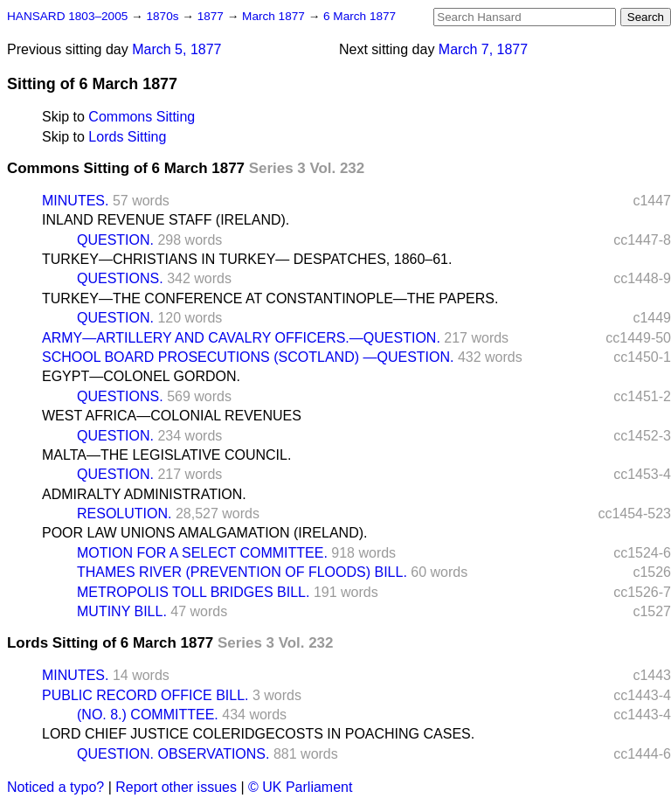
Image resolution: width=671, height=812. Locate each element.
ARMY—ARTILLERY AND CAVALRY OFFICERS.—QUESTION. (241, 338)
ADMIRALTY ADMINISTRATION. (144, 494)
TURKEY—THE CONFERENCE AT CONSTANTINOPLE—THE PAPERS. (270, 298)
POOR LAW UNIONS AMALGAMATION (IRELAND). (205, 533)
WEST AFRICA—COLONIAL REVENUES (172, 416)
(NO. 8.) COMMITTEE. (148, 715)
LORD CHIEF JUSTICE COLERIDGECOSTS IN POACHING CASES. (258, 734)
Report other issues (176, 787)
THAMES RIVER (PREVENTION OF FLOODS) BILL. (242, 572)
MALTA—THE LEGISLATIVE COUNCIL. (166, 455)
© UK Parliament (300, 787)
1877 (212, 16)
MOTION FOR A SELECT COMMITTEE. (202, 553)
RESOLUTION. (124, 514)
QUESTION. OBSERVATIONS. (173, 754)
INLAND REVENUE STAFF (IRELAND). (166, 220)
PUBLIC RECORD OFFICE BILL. (145, 695)
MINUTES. (75, 201)
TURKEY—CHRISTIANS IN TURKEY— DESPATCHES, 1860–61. (247, 259)
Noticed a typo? (55, 787)
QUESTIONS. (120, 278)
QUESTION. (115, 240)
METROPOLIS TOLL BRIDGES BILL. (193, 592)
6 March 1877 (360, 16)
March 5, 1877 (176, 49)
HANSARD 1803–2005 (67, 16)
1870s (164, 16)
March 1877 (275, 16)
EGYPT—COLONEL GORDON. (141, 376)
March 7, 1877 (483, 49)
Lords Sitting (127, 137)
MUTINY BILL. (122, 611)
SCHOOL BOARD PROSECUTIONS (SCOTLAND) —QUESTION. (248, 357)
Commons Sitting (142, 117)
